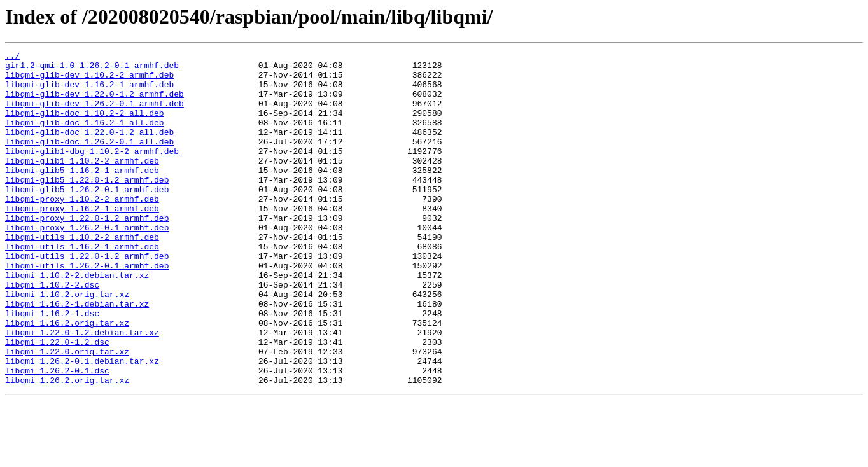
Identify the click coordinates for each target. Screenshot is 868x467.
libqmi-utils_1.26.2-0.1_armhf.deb (87, 309)
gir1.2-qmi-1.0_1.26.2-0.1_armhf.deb (92, 69)
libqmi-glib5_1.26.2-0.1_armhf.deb (87, 218)
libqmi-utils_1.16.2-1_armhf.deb (82, 286)
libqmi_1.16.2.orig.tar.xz (67, 378)
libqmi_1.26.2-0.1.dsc (57, 435)
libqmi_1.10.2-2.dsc (52, 332)
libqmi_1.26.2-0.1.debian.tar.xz (82, 424)
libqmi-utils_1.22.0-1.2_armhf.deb (87, 298)
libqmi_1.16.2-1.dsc (52, 366)
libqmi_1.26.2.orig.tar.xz (67, 447)
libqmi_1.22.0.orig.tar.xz (67, 412)
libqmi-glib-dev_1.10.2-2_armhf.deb (89, 80)
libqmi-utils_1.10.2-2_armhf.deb (82, 275)
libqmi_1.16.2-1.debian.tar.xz (77, 355)
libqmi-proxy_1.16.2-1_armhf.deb (82, 240)
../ (12, 57)
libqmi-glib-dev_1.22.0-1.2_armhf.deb (94, 103)
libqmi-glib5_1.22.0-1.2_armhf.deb (87, 206)
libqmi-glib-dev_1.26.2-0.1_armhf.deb (94, 115)
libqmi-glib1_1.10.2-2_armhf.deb (82, 183)
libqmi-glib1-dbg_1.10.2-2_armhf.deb (92, 172)
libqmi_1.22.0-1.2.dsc (57, 401)
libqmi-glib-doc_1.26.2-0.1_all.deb (89, 160)
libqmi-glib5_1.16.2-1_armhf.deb (82, 195)
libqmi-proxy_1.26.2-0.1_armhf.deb (87, 263)
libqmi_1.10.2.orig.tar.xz (67, 344)
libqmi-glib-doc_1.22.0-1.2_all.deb (89, 149)
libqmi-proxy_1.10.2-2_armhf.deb (82, 229)
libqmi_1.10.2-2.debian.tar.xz (77, 321)
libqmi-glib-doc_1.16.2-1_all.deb (85, 137)
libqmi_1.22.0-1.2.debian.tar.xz (82, 389)
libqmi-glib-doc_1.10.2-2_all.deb (85, 126)
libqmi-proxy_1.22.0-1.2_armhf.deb (87, 252)
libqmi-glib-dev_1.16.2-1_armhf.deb (89, 92)
